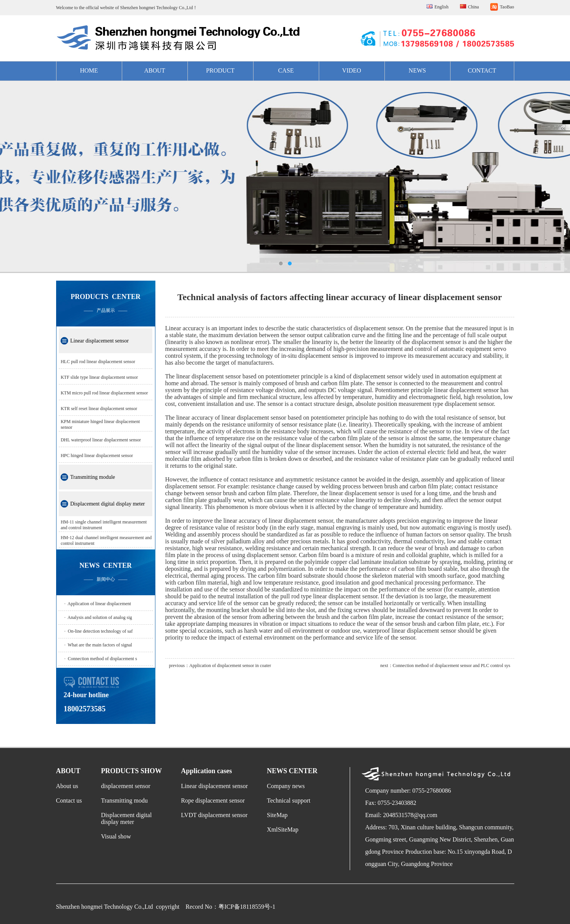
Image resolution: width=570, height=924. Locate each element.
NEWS (417, 70)
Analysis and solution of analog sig (100, 617)
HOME (89, 70)
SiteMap (277, 815)
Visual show (116, 836)
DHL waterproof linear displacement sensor (101, 440)
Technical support (289, 800)
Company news (286, 786)
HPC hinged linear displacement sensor (97, 456)
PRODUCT (220, 70)
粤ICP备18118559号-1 (247, 907)
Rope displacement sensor (213, 800)
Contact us (69, 800)
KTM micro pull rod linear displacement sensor (104, 393)
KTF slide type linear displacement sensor (99, 377)
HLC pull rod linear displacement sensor (98, 362)
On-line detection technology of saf (100, 631)
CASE (286, 70)
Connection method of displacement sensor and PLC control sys (452, 666)
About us (67, 786)
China (474, 7)
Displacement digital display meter (108, 504)
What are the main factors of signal (100, 645)
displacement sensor (126, 786)
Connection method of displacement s (103, 659)
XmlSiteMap (283, 829)
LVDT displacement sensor (214, 815)
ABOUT (154, 70)
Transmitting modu (125, 800)
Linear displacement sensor (99, 341)
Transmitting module (93, 477)
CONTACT (482, 70)
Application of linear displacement (99, 604)
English (442, 7)
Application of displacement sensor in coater (230, 666)
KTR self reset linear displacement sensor (99, 409)
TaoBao (507, 7)
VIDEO (352, 70)
